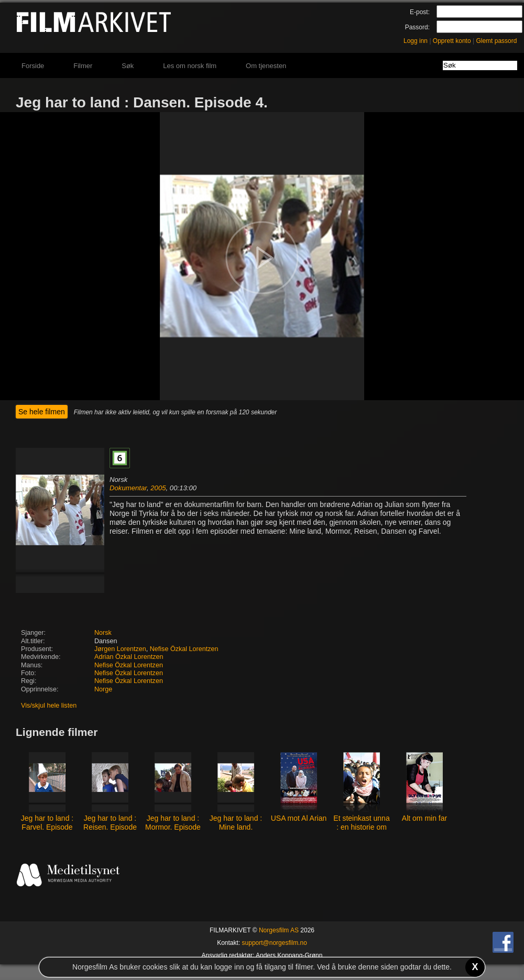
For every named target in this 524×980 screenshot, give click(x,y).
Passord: (417, 27)
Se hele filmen (42, 412)
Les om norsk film (190, 66)
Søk (128, 66)
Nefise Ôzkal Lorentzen (129, 681)
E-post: (420, 12)
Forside (33, 66)
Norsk (103, 633)
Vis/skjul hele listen (49, 706)
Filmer (83, 66)
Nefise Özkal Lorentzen (184, 649)
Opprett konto (452, 41)
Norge (103, 689)
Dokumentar (128, 488)
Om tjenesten (266, 66)
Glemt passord (496, 41)
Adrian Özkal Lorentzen (129, 657)
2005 (158, 488)
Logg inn (416, 41)
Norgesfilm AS (279, 930)
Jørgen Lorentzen (120, 649)
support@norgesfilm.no (275, 943)
